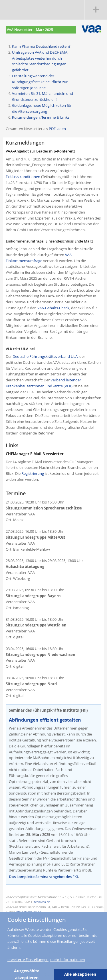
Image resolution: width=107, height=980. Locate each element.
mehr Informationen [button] (68, 960)
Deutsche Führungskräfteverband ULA (45, 356)
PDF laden (57, 129)
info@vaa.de (42, 902)
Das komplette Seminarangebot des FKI (43, 877)
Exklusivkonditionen (23, 177)
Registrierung (33, 473)
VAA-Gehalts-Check (53, 308)
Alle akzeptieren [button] (80, 974)
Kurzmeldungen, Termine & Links (41, 117)
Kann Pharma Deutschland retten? (41, 46)
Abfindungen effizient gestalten (45, 720)
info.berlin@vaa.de (29, 912)
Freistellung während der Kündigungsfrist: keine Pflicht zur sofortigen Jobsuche (40, 82)
